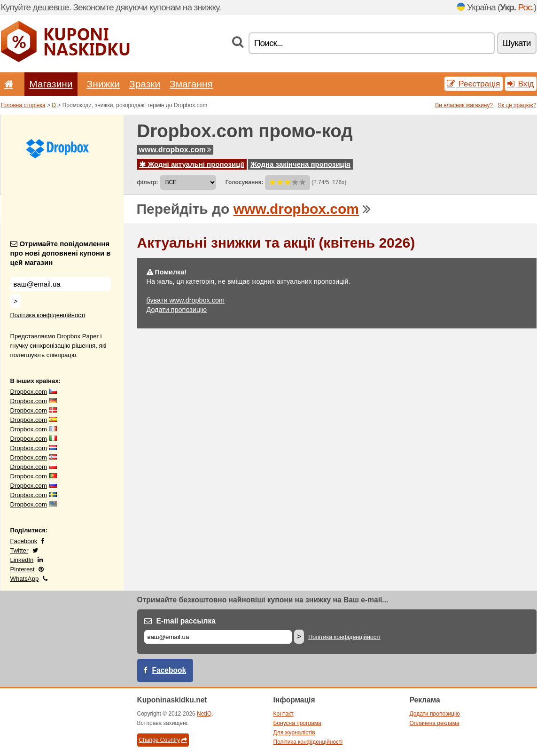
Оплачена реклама (435, 723)
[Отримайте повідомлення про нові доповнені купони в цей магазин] (61, 284)
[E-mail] (218, 637)
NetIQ (204, 714)
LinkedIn (22, 560)
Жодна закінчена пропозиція (300, 164)
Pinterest (23, 569)
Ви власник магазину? (464, 105)
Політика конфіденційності (48, 315)
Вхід (521, 84)
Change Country (163, 740)
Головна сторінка (23, 105)
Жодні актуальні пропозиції (192, 164)
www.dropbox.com (175, 150)
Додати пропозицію (177, 310)
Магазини (51, 84)
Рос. (526, 7)
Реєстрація (473, 84)
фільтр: (148, 182)
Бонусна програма (297, 723)
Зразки (145, 84)
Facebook (24, 541)
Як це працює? (517, 105)
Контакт (284, 714)
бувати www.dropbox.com (186, 300)
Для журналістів (294, 733)
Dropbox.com (29, 392)
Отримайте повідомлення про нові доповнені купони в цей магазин (61, 253)
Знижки (104, 84)
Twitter (19, 550)
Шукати (517, 43)
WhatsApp (25, 579)
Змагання (191, 84)
